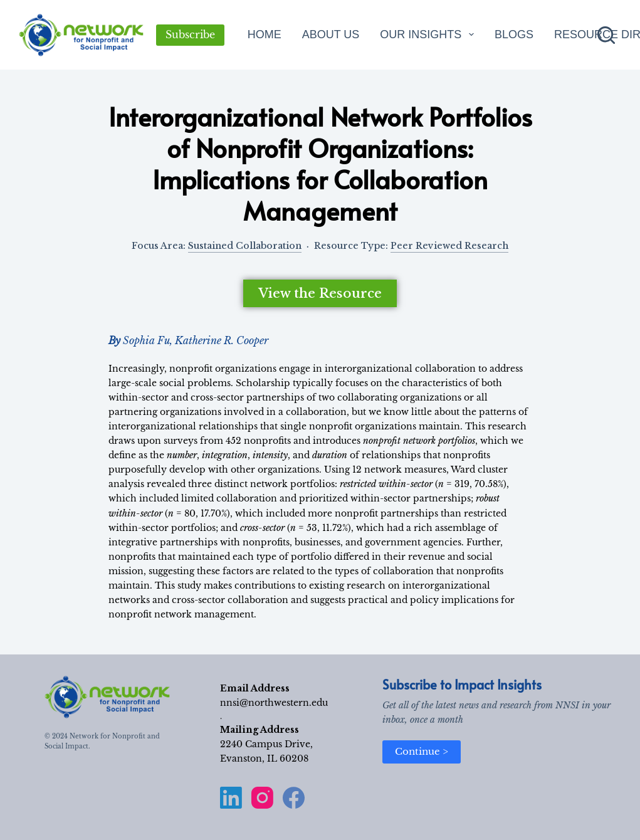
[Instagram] (262, 798)
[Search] (606, 35)
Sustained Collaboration (245, 246)
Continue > (422, 751)
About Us (331, 34)
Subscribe (190, 34)
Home (265, 34)
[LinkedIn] (231, 798)
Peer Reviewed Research (449, 246)
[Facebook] (294, 798)
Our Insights (429, 34)
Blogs (514, 34)
